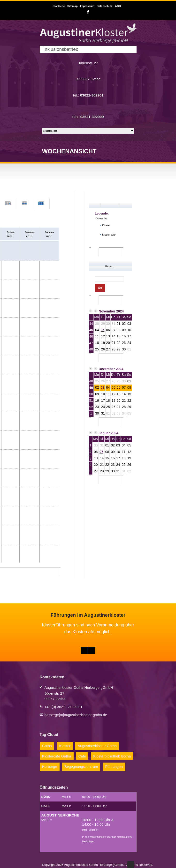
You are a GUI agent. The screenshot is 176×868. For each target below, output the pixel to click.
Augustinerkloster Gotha (97, 746)
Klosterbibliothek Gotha (112, 756)
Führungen (114, 767)
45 (91, 330)
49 (91, 388)
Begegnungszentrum (81, 767)
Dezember (107, 369)
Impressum (87, 6)
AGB (118, 6)
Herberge (50, 767)
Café (82, 756)
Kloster (65, 746)
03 (103, 387)
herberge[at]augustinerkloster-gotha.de (76, 715)
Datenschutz (104, 6)
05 (103, 330)
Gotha (47, 746)
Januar (104, 433)
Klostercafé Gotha (57, 756)
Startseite (59, 6)
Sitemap (73, 6)
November (107, 311)
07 (101, 452)
